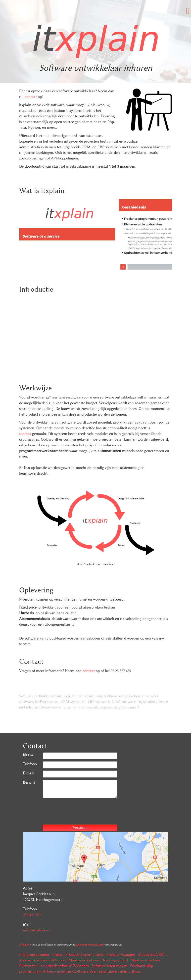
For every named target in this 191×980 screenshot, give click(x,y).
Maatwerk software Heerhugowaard (98, 960)
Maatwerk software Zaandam (65, 966)
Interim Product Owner (71, 954)
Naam (28, 755)
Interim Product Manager (114, 954)
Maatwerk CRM (151, 954)
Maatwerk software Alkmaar (43, 960)
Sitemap (24, 945)
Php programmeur (34, 954)
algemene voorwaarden (90, 945)
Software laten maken (109, 966)
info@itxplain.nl (36, 930)
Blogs (136, 971)
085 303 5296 (33, 915)
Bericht (29, 782)
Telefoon (30, 764)
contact (31, 97)
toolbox (25, 434)
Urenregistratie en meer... (110, 971)
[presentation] (81, 812)
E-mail (28, 773)
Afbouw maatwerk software (66, 971)
